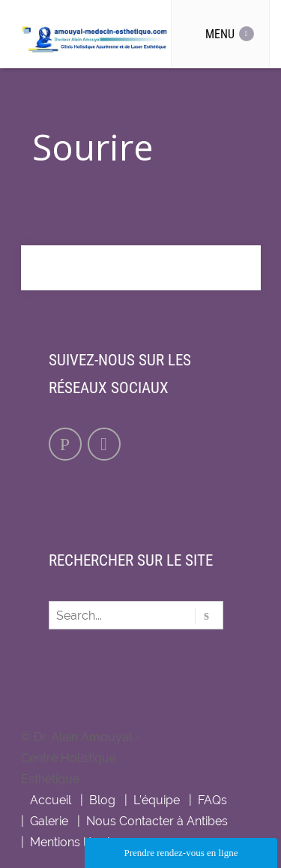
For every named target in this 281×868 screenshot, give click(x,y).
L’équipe (157, 800)
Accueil (51, 800)
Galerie (49, 821)
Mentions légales (76, 842)
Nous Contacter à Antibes (157, 821)
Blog (102, 800)
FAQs (212, 800)
